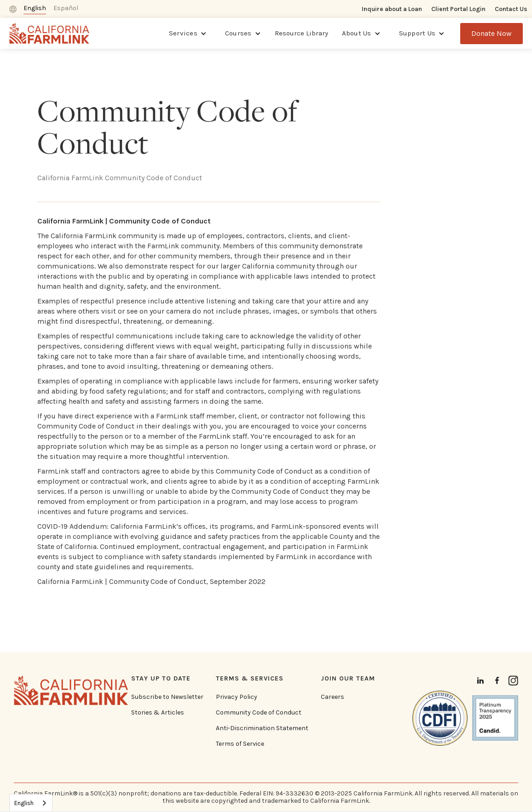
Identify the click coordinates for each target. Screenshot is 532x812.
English (24, 803)
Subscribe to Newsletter (167, 697)
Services (183, 33)
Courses (238, 33)
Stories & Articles (158, 713)
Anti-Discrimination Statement (262, 728)
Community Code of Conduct (259, 713)
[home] (49, 33)
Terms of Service (240, 744)
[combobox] (31, 803)
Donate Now (492, 33)
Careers (332, 697)
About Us (357, 33)
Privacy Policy (237, 697)
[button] (188, 34)
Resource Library (301, 33)
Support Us (417, 33)
